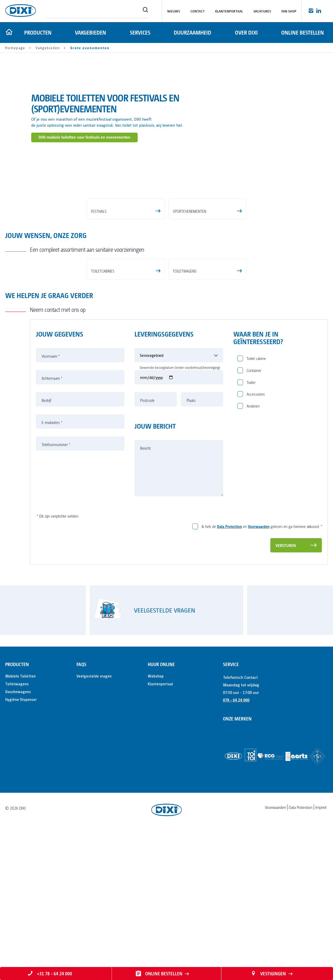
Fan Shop (289, 11)
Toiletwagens (17, 831)
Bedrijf (46, 548)
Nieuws (174, 11)
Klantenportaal (229, 11)
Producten (37, 32)
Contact (198, 11)
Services (139, 32)
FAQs (81, 812)
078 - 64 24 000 (236, 847)
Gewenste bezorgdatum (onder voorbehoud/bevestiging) (180, 515)
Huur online (161, 812)
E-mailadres (52, 570)
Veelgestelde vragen (94, 824)
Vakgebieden (90, 32)
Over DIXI (246, 32)
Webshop (156, 824)
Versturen (286, 693)
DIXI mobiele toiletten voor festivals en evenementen (84, 137)
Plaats (191, 548)
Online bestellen (303, 32)
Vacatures (262, 11)
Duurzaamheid (192, 32)
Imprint (321, 955)
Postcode (147, 548)
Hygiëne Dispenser (21, 847)
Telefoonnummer (56, 592)
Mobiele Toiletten (20, 824)
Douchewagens (18, 839)
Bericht (145, 596)
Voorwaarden (259, 674)
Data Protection (229, 674)
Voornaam (51, 504)
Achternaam (52, 526)
